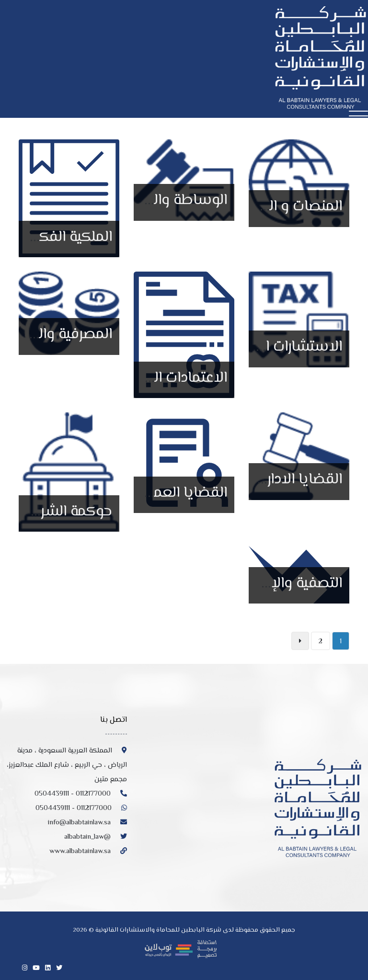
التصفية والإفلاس (287, 583)
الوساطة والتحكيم (171, 200)
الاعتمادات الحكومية (167, 378)
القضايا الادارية (298, 479)
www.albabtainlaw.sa (88, 851)
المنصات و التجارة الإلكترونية (259, 206)
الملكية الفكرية (67, 237)
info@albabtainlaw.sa (87, 823)
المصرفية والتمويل (57, 334)
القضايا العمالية (180, 493)
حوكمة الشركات (64, 512)
